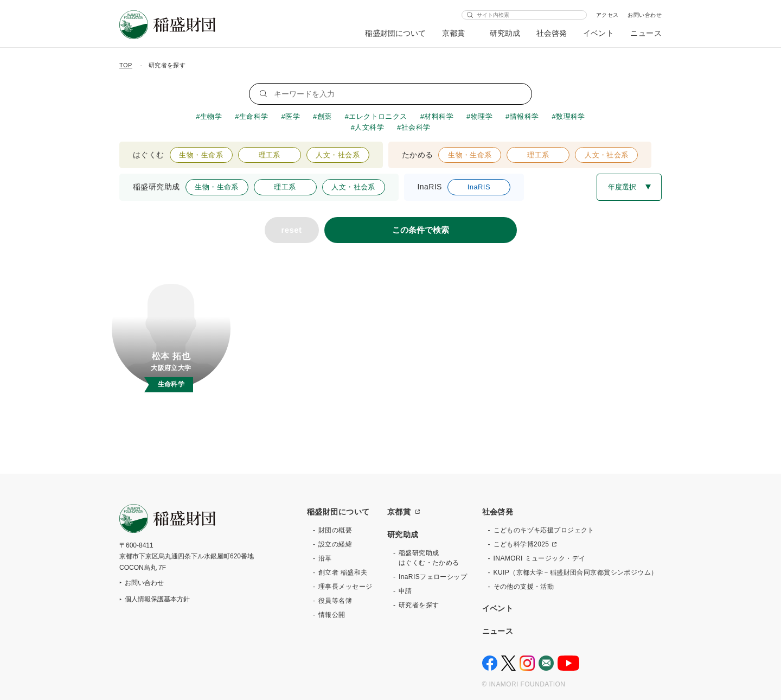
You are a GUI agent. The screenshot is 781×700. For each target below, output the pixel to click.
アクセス (607, 15)
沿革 (325, 558)
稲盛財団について (395, 33)
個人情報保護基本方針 (157, 599)
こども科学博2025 (521, 544)
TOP (126, 65)
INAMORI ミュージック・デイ (540, 558)
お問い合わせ (645, 15)
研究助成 (505, 33)
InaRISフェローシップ (433, 577)
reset (292, 230)
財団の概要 (335, 530)
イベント (599, 33)
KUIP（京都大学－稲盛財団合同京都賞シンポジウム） (576, 572)
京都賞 (454, 33)
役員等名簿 (335, 601)
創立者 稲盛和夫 (343, 572)
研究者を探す (419, 605)
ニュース (646, 33)
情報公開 (332, 615)
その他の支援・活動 (524, 587)
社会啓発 (552, 33)
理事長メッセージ (345, 587)
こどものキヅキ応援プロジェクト (544, 530)
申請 (405, 591)
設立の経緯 (335, 544)
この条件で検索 (421, 230)
